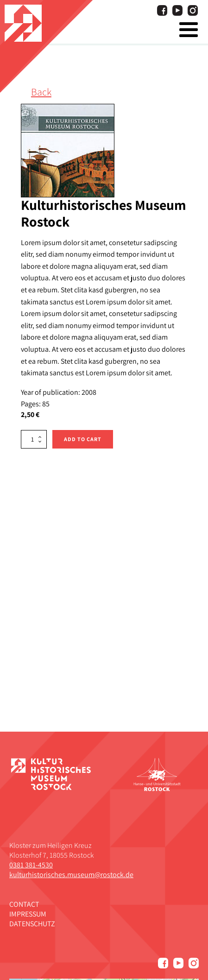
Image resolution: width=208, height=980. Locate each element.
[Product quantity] (34, 439)
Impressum (28, 914)
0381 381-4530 (31, 865)
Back (41, 92)
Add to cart (83, 439)
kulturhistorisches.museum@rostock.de (71, 875)
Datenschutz (32, 924)
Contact (24, 904)
